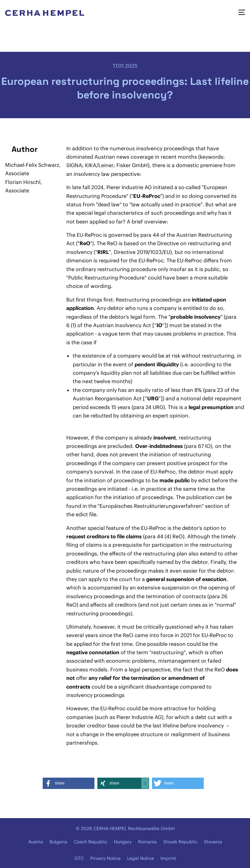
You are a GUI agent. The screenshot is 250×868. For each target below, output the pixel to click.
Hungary (123, 842)
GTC (79, 858)
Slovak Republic (180, 842)
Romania (147, 842)
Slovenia (213, 842)
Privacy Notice (105, 858)
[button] (69, 783)
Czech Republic (91, 842)
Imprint (168, 858)
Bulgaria (58, 842)
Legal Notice (141, 858)
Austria (36, 842)
